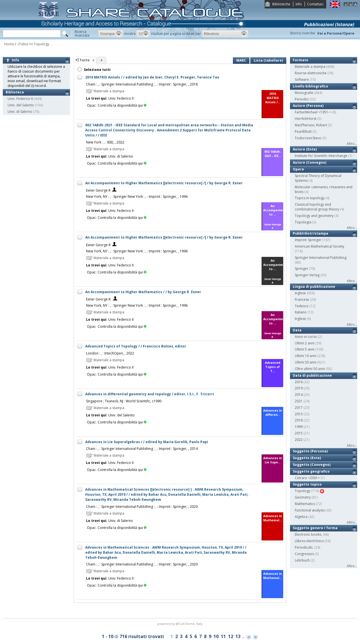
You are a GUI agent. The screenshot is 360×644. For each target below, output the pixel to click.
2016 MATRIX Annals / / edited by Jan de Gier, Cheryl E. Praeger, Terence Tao (152, 77)
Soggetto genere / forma (315, 528)
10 (216, 636)
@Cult (181, 624)
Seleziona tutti (97, 70)
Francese (302, 299)
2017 (299, 408)
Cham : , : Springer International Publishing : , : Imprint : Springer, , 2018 (142, 84)
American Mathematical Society (319, 246)
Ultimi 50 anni (306, 362)
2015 (299, 433)
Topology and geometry (314, 216)
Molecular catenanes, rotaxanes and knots (324, 189)
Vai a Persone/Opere (336, 33)
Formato (301, 60)
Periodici (302, 99)
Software (302, 79)
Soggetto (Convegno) (312, 465)
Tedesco (302, 306)
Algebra (301, 517)
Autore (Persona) (308, 106)
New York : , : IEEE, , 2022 (105, 142)
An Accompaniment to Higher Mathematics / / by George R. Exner (143, 292)
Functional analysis (310, 510)
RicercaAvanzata (82, 33)
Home (9, 44)
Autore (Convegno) (310, 162)
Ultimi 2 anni (305, 343)
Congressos (304, 554)
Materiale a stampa (310, 67)
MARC (241, 60)
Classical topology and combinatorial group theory (317, 207)
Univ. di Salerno (20, 112)
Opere (298, 169)
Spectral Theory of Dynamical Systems (318, 178)
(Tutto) (22, 44)
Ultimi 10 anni (306, 356)
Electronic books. (308, 534)
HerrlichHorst (306, 119)
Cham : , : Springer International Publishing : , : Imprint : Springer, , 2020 (142, 507)
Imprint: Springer (308, 240)
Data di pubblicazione (312, 375)
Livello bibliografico (310, 86)
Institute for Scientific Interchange (321, 156)
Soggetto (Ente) (307, 458)
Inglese (300, 293)
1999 (299, 427)
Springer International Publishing (321, 258)
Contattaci (315, 4)
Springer (301, 269)
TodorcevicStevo (308, 138)
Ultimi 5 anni (305, 349)
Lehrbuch (302, 560)
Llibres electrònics (309, 541)
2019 (299, 388)
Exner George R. (99, 299)
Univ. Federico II (20, 99)
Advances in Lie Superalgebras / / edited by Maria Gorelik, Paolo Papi (147, 442)
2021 (299, 401)
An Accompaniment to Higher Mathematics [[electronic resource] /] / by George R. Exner (164, 183)
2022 (299, 440)
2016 (299, 382)
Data (297, 330)
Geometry (303, 497)
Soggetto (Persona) (310, 451)
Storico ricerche (302, 33)
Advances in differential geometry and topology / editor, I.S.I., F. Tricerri (150, 394)
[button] (111, 34)
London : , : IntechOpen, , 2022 (110, 353)
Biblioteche (281, 4)
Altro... (352, 144)
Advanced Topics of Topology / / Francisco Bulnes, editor (136, 346)
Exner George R (98, 190)
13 (238, 636)
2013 (299, 414)
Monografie (304, 93)
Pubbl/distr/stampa (310, 233)
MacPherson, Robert (311, 125)
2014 (299, 395)
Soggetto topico (307, 484)
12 (231, 636)
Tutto (85, 60)
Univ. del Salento (21, 105)
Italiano (301, 312)
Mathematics (305, 504)
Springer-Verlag (307, 275)
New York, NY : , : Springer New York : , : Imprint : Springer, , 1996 (137, 197)
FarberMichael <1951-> (313, 112)
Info (299, 4)
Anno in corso (306, 337)
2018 (299, 420)
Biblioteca (15, 92)
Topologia (303, 222)
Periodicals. (304, 547)
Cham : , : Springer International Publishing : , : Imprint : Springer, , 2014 (142, 449)
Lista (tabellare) (268, 60)
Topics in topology (310, 198)
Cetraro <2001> (307, 478)
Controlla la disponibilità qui (122, 105)
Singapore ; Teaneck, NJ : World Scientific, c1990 (124, 401)
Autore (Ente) (305, 149)
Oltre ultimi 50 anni (310, 369)
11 (223, 636)
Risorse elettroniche (311, 73)
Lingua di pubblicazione (314, 287)
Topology (41, 44)
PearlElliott (303, 132)
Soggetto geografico (311, 471)
